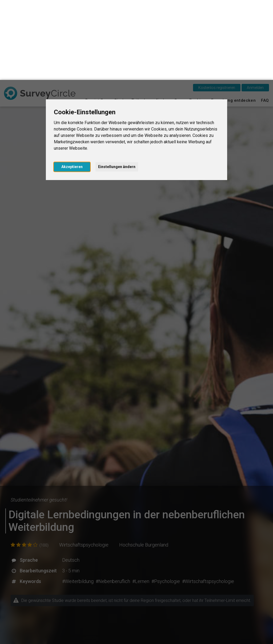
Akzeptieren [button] (72, 87)
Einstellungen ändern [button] (117, 87)
